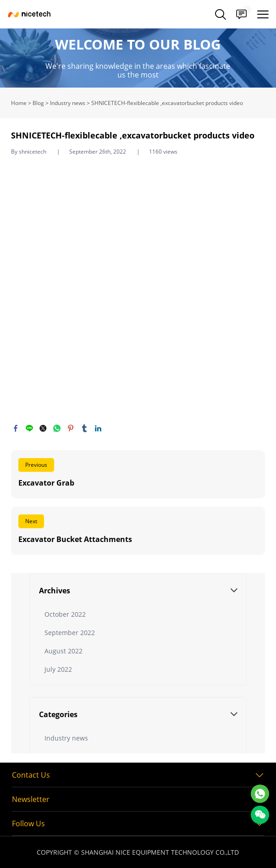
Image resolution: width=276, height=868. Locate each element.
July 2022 (58, 669)
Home (19, 103)
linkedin (98, 428)
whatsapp (57, 428)
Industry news (68, 103)
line (29, 428)
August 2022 (63, 651)
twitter (43, 428)
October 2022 (65, 614)
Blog (38, 103)
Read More (138, 474)
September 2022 (70, 633)
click (138, 58)
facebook (16, 428)
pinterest (71, 428)
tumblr (84, 428)
